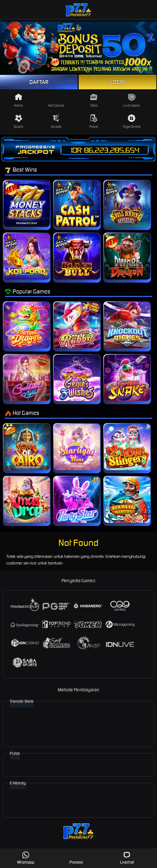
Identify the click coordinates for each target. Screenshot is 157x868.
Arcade (56, 121)
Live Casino (131, 100)
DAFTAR (39, 82)
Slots (94, 100)
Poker (94, 121)
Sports (18, 121)
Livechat (127, 858)
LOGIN (118, 82)
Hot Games (56, 100)
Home (18, 100)
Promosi (76, 858)
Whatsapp (26, 858)
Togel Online (132, 121)
